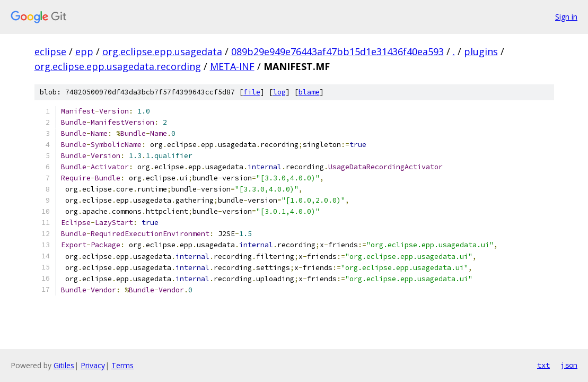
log (279, 92)
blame (309, 92)
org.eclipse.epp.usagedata (162, 51)
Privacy (93, 365)
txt (543, 365)
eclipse (50, 51)
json (569, 365)
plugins (481, 51)
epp (84, 51)
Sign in (566, 17)
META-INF (232, 66)
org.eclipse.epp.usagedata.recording (118, 66)
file (252, 92)
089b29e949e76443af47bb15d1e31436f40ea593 (337, 51)
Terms (122, 365)
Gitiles (64, 365)
